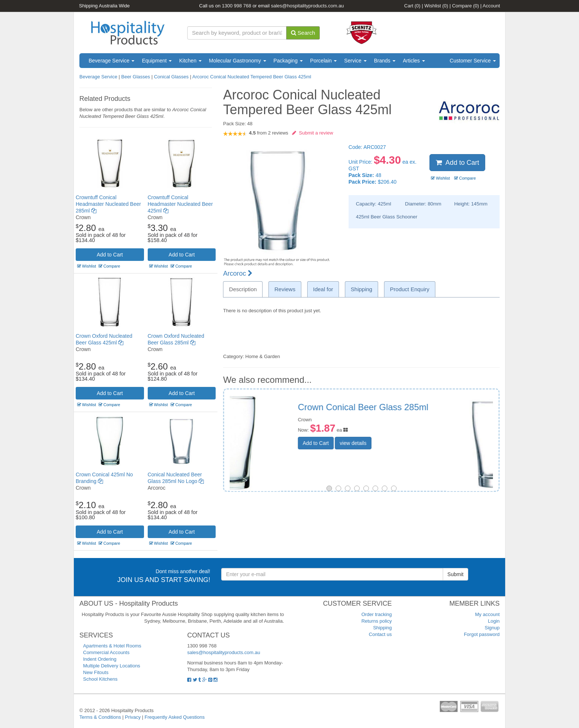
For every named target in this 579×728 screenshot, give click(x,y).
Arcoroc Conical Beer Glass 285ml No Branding (412, 412)
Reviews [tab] (285, 289)
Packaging (288, 61)
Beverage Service (112, 61)
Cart (412, 6)
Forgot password (482, 634)
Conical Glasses (171, 77)
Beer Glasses (136, 77)
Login (494, 621)
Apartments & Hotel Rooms (112, 646)
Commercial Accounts (106, 652)
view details (399, 453)
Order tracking (377, 614)
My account (487, 614)
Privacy (133, 717)
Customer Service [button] (473, 61)
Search (303, 33)
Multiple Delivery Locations (112, 666)
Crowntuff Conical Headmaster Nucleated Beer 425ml (180, 204)
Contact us (380, 634)
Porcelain (323, 61)
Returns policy (377, 621)
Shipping (382, 628)
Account (491, 6)
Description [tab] (243, 289)
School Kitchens (100, 679)
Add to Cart (110, 255)
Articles (414, 61)
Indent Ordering (100, 659)
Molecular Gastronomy (238, 61)
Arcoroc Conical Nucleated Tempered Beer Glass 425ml (252, 77)
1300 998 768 (237, 6)
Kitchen (190, 61)
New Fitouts (96, 672)
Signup (492, 628)
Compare (465, 6)
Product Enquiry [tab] (410, 289)
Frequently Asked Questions (175, 717)
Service (355, 61)
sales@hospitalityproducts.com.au (307, 6)
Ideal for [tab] (323, 289)
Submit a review (313, 133)
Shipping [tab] (362, 289)
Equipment (157, 61)
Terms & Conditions (100, 717)
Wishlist (436, 6)
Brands (385, 61)
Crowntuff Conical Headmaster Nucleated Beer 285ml (108, 204)
